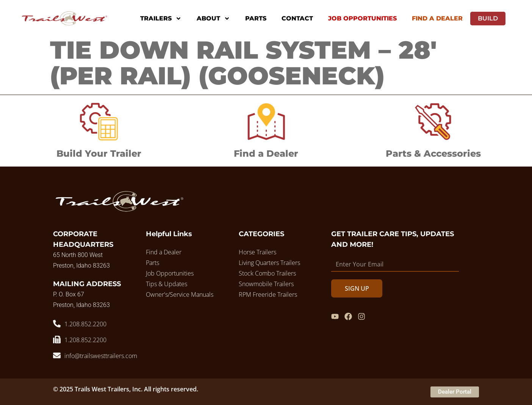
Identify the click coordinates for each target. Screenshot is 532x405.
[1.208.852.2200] (57, 324)
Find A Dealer (437, 18)
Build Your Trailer (99, 153)
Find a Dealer (266, 153)
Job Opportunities (362, 18)
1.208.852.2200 (85, 324)
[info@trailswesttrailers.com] (57, 355)
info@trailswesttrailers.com (101, 356)
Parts (256, 18)
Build (488, 18)
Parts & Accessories (433, 153)
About (213, 19)
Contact (297, 18)
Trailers (161, 19)
